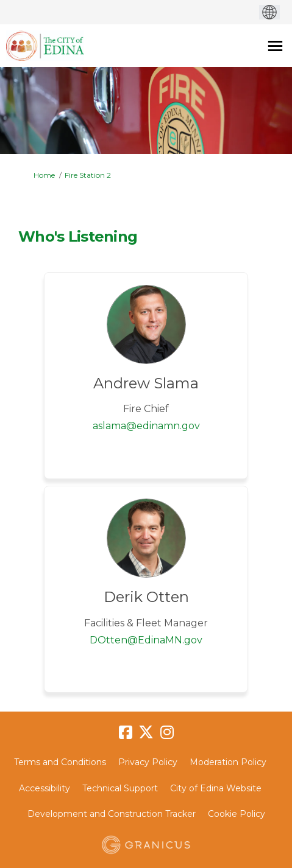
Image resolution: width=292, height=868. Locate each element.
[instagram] (167, 733)
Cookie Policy (237, 814)
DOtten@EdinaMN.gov (146, 640)
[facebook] (126, 733)
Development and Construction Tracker (112, 814)
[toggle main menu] (275, 46)
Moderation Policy (228, 762)
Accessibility (45, 788)
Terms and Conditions (60, 762)
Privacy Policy (148, 762)
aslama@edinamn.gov (146, 426)
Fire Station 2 (88, 175)
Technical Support (120, 788)
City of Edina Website (216, 788)
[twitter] (146, 733)
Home (44, 175)
